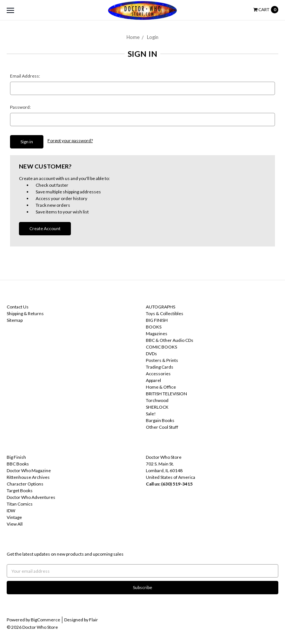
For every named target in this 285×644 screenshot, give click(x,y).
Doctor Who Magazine (29, 470)
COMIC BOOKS (161, 347)
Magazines (157, 334)
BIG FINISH (157, 320)
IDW (11, 511)
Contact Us (18, 307)
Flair (94, 620)
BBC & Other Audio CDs (170, 340)
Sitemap (15, 320)
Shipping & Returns (25, 313)
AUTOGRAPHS (160, 307)
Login (153, 37)
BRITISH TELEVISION (166, 394)
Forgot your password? (70, 140)
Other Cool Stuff (162, 427)
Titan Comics (20, 504)
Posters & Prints (162, 360)
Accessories (158, 374)
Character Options (25, 484)
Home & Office (161, 387)
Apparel (153, 380)
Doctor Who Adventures (31, 497)
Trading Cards (160, 367)
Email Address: (25, 76)
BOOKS (154, 327)
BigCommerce (45, 620)
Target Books (20, 491)
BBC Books (18, 464)
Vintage (14, 517)
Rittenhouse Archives (28, 477)
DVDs (151, 354)
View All (15, 524)
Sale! (151, 414)
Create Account (45, 228)
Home (133, 37)
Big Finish (16, 457)
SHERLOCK (157, 407)
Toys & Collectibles (165, 313)
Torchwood (157, 400)
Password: (20, 107)
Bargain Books (160, 420)
